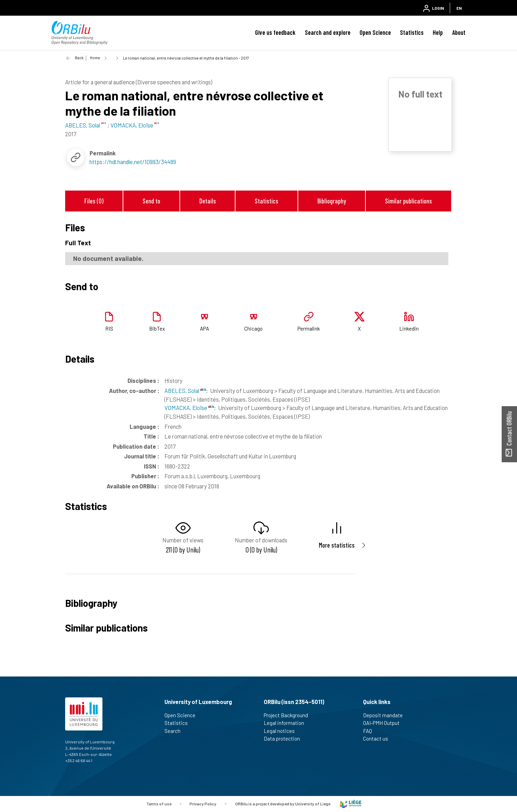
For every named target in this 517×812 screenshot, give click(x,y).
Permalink (309, 328)
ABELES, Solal (185, 390)
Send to (151, 201)
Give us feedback (275, 32)
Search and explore (328, 32)
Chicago (253, 328)
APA (205, 328)
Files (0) (94, 201)
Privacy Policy (203, 803)
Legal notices (282, 731)
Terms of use (159, 803)
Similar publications (408, 201)
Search (175, 731)
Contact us (379, 738)
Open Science (375, 32)
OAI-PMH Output (384, 723)
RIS (109, 328)
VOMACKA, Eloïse (189, 408)
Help (438, 32)
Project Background (289, 715)
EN (459, 8)
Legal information (287, 723)
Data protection (285, 738)
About (459, 32)
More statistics (337, 545)
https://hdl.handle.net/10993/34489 (133, 162)
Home (95, 58)
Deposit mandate (386, 715)
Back (79, 58)
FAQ (371, 731)
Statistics (412, 32)
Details (208, 201)
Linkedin (409, 328)
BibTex (157, 328)
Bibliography (332, 201)
